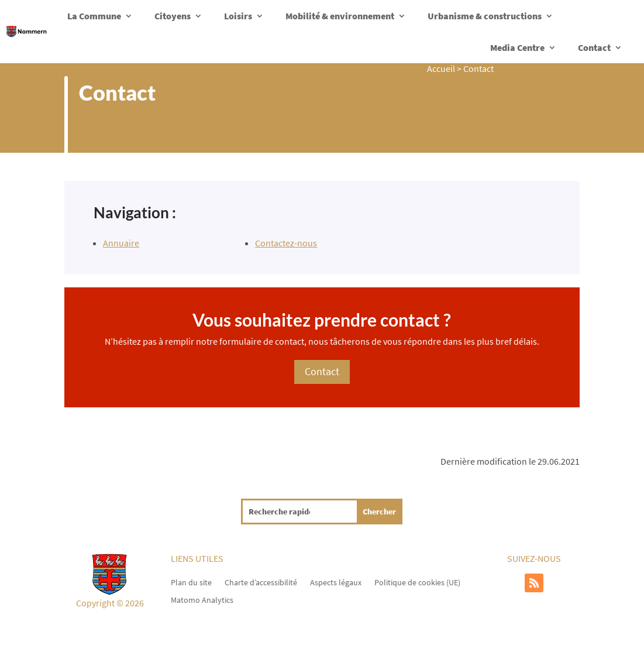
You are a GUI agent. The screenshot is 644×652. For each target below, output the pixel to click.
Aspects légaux (336, 582)
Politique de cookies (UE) (417, 582)
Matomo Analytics (202, 599)
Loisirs (238, 16)
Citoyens (173, 16)
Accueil (441, 68)
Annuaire (121, 243)
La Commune (94, 16)
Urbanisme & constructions (485, 16)
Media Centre (517, 47)
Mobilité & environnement (340, 16)
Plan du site (191, 582)
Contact (594, 47)
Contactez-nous (286, 243)
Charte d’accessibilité (261, 582)
